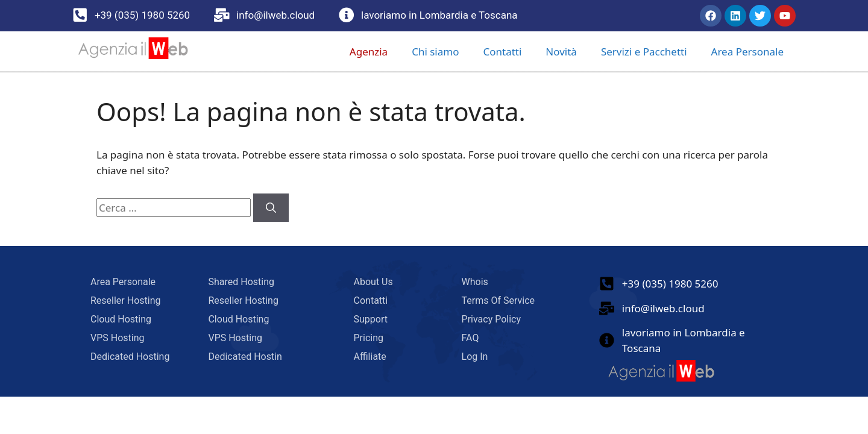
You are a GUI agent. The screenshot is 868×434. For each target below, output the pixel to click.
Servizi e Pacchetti (644, 52)
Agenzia (369, 52)
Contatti (502, 52)
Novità (561, 52)
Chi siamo (435, 52)
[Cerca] (271, 208)
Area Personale (747, 52)
